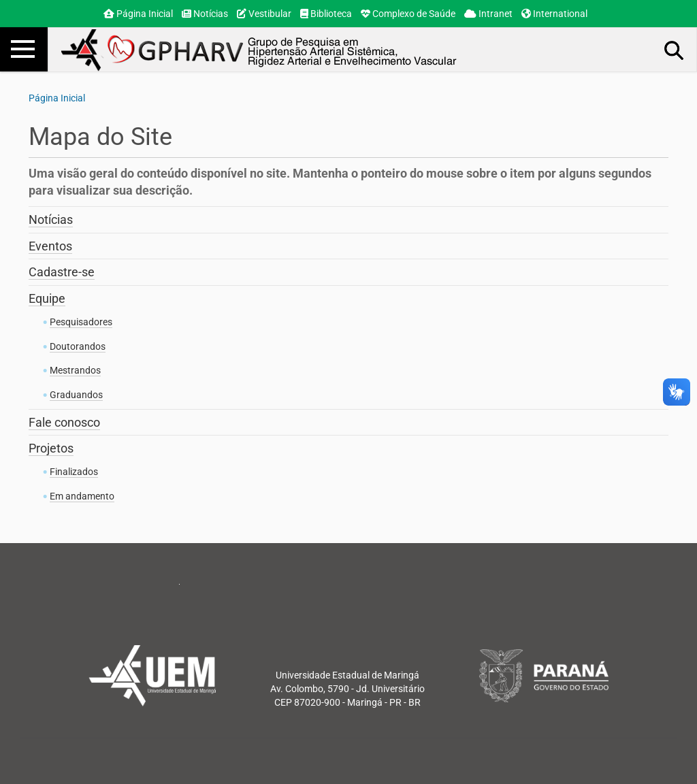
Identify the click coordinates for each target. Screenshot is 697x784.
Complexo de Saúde (408, 14)
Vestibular (264, 14)
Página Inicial (138, 14)
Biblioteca (326, 14)
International (554, 14)
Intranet (488, 14)
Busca (675, 50)
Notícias (205, 14)
